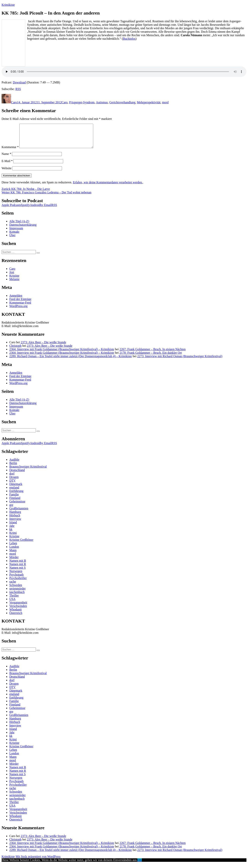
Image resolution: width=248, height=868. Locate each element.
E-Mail (7, 166)
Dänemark (16, 489)
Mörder (14, 562)
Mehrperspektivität (149, 102)
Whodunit (15, 614)
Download (19, 82)
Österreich (16, 618)
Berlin (13, 468)
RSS (18, 89)
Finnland (15, 503)
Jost (12, 277)
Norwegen (16, 576)
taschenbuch (17, 597)
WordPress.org (18, 311)
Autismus (102, 102)
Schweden (16, 590)
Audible (14, 464)
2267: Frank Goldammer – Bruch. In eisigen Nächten (153, 354)
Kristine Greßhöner (21, 544)
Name (6, 158)
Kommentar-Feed (20, 307)
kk (11, 534)
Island (13, 527)
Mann (13, 555)
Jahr (12, 530)
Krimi (13, 537)
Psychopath (16, 579)
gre (11, 510)
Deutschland (17, 475)
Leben (13, 548)
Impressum (16, 233)
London (14, 551)
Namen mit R (18, 569)
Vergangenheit (18, 607)
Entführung (16, 496)
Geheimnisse (17, 506)
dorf (12, 478)
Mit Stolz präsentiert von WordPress (38, 861)
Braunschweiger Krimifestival (28, 471)
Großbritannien (19, 513)
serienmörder (17, 593)
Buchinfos (129, 39)
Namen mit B (18, 565)
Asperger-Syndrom (83, 102)
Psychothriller (18, 583)
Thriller (14, 600)
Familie (14, 499)
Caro (14, 102)
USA (12, 604)
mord (165, 102)
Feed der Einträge (20, 304)
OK (140, 865)
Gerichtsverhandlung (122, 102)
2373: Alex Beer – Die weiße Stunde (43, 347)
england (14, 492)
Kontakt (14, 236)
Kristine (14, 280)
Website (6, 173)
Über (12, 240)
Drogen (14, 482)
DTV (12, 485)
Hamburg (15, 516)
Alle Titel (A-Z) (19, 226)
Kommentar (10, 152)
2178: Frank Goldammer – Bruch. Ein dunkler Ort (151, 357)
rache (13, 586)
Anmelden (16, 300)
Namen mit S (17, 572)
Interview (15, 523)
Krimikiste (8, 5)
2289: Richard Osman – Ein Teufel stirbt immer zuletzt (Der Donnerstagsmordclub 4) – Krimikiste (71, 361)
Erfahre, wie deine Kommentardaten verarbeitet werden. (108, 187)
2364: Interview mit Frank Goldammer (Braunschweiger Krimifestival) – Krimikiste (62, 354)
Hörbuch (15, 520)
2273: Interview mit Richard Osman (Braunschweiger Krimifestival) (180, 361)
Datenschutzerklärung (23, 229)
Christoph (15, 350)
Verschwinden (18, 611)
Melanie (14, 284)
